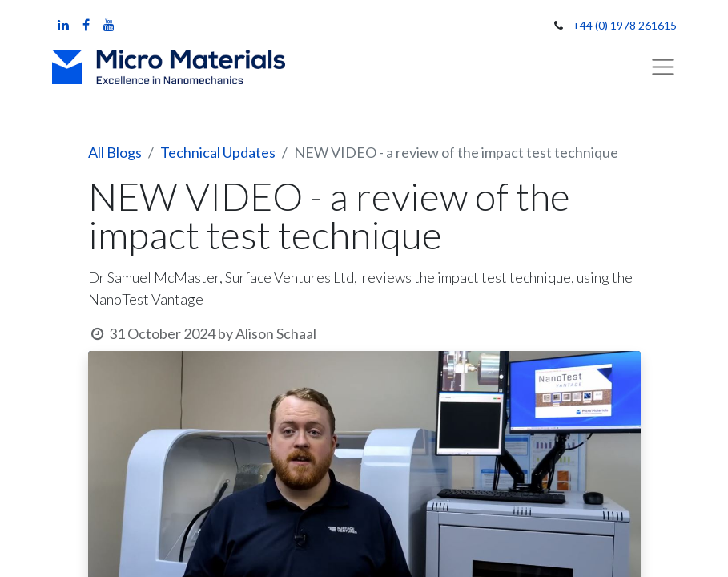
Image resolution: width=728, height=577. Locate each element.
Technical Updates (218, 152)
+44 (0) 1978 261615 (625, 25)
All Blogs (115, 152)
